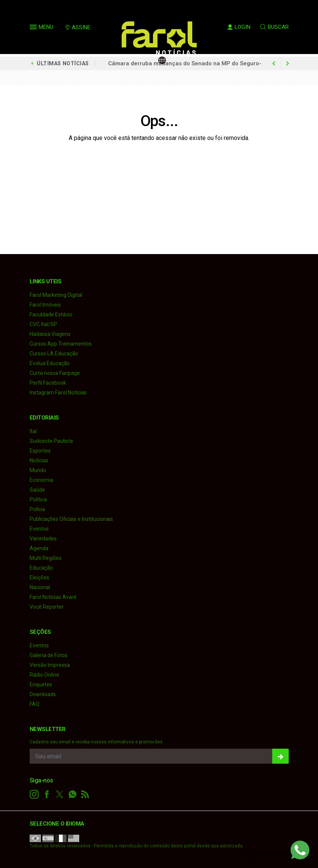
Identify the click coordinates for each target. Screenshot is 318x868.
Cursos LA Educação (54, 354)
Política (38, 499)
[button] (34, 29)
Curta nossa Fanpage (55, 373)
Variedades (43, 539)
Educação (41, 568)
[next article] (274, 63)
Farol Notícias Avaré (53, 597)
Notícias (39, 460)
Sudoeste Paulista (51, 441)
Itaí (33, 431)
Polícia (37, 509)
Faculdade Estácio (51, 314)
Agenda (39, 548)
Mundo (38, 470)
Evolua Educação (50, 363)
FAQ (35, 704)
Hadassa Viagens (50, 334)
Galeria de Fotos (49, 655)
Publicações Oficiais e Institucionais (71, 519)
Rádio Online (44, 675)
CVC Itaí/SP (43, 324)
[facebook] (47, 794)
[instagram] (34, 794)
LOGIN (239, 27)
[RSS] (85, 794)
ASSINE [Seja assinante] (77, 27)
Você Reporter (47, 607)
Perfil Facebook (48, 383)
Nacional (40, 587)
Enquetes (41, 684)
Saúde (37, 490)
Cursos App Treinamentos (61, 344)
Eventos (39, 529)
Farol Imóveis (45, 305)
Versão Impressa (50, 665)
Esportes (40, 451)
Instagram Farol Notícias (58, 393)
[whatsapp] (72, 794)
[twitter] (60, 794)
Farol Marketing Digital (56, 295)
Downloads (43, 694)
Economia (41, 480)
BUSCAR (274, 27)
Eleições (39, 578)
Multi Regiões (46, 558)
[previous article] (288, 63)
